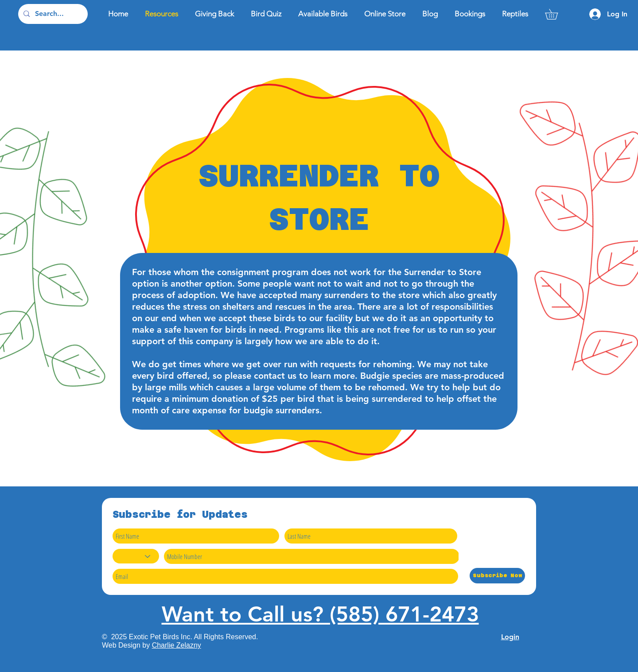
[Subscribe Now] (497, 576)
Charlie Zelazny (177, 645)
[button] (556, 14)
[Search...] (52, 14)
